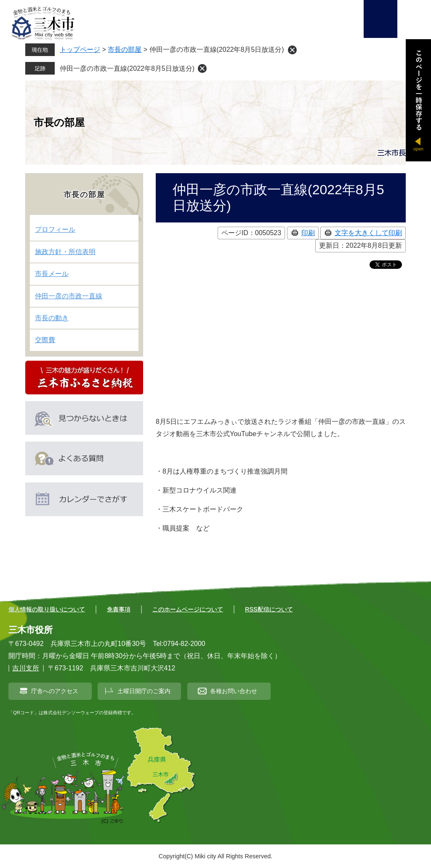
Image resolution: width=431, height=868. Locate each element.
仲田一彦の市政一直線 (69, 296)
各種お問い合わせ (234, 691)
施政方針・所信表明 (65, 252)
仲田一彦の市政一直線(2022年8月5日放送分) (127, 68)
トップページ (80, 50)
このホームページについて (188, 609)
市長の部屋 (125, 50)
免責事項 (119, 609)
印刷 (308, 233)
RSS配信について (269, 609)
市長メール (52, 274)
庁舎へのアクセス (55, 691)
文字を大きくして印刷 (368, 233)
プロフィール (55, 229)
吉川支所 (26, 668)
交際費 (45, 340)
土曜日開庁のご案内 (144, 691)
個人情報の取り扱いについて (47, 609)
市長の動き (52, 318)
